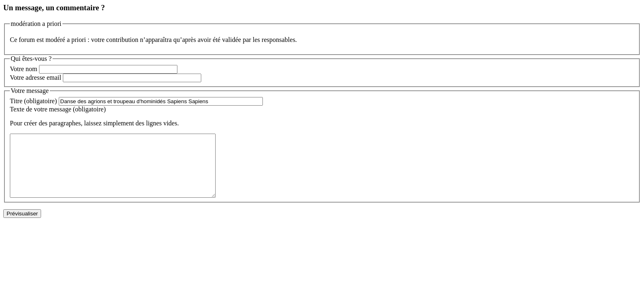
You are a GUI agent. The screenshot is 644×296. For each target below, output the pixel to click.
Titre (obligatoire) (33, 101)
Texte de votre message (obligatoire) (58, 109)
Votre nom (24, 69)
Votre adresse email (36, 77)
